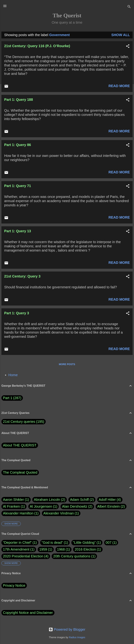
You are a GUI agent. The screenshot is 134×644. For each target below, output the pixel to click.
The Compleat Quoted (20, 472)
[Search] (129, 7)
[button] (128, 47)
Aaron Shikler (16, 500)
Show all (121, 35)
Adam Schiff (82, 500)
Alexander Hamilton (21, 513)
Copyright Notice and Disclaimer (28, 613)
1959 (43, 549)
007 (109, 543)
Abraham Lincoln (50, 500)
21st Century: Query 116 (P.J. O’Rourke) (37, 46)
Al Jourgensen (44, 506)
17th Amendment (16, 549)
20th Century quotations (72, 556)
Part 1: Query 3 (17, 313)
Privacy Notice (14, 585)
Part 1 (12, 398)
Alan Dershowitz (77, 506)
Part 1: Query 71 (18, 186)
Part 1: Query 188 (19, 100)
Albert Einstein (111, 506)
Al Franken (14, 506)
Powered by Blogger (67, 629)
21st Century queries (19, 422)
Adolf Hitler (110, 500)
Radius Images (77, 637)
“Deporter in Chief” (17, 543)
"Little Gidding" (84, 543)
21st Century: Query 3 (22, 276)
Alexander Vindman (61, 513)
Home (13, 375)
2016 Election (85, 549)
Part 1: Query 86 (18, 145)
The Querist (67, 15)
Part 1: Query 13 (18, 231)
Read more (119, 86)
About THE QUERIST (20, 445)
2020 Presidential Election (23, 556)
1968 (61, 549)
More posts (67, 364)
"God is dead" (52, 543)
